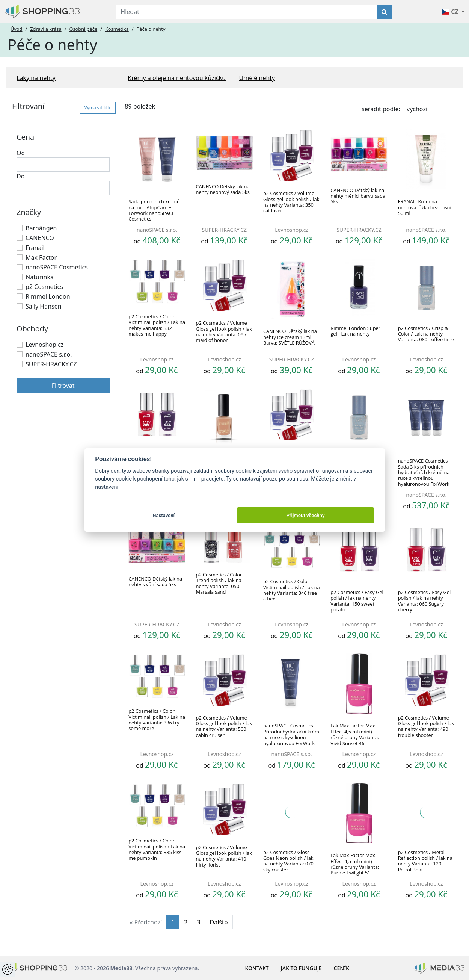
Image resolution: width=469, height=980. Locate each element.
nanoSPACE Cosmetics (57, 267)
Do (20, 176)
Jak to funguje (301, 968)
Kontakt (257, 968)
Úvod (16, 29)
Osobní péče (83, 29)
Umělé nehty (257, 78)
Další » (219, 922)
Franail (35, 248)
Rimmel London (48, 296)
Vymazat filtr (98, 108)
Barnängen (41, 228)
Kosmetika (117, 29)
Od (21, 153)
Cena (25, 137)
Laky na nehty (36, 78)
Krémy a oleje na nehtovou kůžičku (177, 78)
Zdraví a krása (46, 29)
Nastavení (164, 515)
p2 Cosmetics (44, 287)
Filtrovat (63, 386)
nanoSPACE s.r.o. (49, 354)
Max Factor (41, 257)
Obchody (32, 329)
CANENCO (40, 238)
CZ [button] (451, 12)
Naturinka (40, 277)
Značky (29, 212)
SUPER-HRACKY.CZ (51, 364)
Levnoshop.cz (44, 345)
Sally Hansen (44, 306)
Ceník (342, 968)
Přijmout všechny (305, 515)
